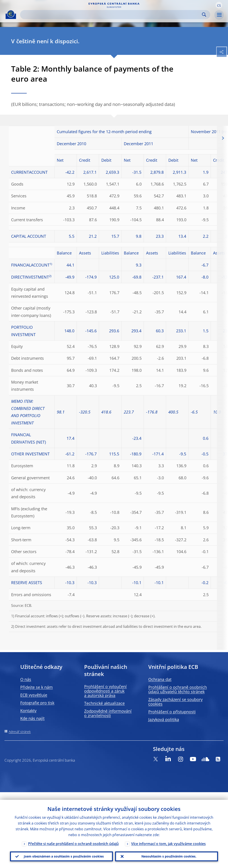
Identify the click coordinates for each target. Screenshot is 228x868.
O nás (26, 679)
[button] (219, 5)
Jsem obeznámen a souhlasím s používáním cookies (62, 853)
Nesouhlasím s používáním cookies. (167, 853)
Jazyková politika (164, 719)
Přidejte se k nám (37, 687)
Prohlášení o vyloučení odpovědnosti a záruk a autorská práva (105, 691)
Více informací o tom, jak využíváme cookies (168, 836)
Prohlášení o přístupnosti (172, 712)
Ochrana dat (160, 679)
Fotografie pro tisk (37, 703)
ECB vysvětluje (34, 695)
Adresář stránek (20, 732)
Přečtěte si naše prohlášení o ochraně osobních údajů (73, 836)
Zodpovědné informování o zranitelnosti (108, 713)
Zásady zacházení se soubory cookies (175, 702)
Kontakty (28, 711)
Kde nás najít (32, 718)
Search (204, 15)
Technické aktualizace (104, 703)
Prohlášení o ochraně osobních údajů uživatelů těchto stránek (178, 689)
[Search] (112, 15)
